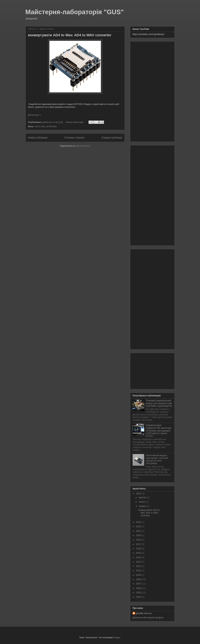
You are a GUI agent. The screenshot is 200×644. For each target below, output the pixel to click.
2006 (139, 588)
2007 (139, 584)
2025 (139, 494)
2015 (139, 553)
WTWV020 (52, 126)
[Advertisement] (152, 91)
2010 (139, 570)
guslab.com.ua (144, 613)
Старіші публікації (112, 138)
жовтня (143, 497)
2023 (139, 526)
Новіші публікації (38, 138)
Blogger (117, 637)
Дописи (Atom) (83, 146)
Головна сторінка (74, 138)
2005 (139, 593)
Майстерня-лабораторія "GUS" (75, 12)
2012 (139, 566)
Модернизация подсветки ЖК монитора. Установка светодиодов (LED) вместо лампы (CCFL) (159, 431)
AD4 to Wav (40, 126)
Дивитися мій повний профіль (148, 618)
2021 (139, 531)
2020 (139, 535)
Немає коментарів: (75, 122)
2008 (139, 579)
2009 (139, 575)
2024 (139, 522)
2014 (139, 557)
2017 (139, 544)
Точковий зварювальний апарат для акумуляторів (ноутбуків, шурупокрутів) (159, 403)
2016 (139, 549)
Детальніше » (35, 115)
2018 (139, 540)
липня (142, 502)
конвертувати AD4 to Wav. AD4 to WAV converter (70, 35)
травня (143, 506)
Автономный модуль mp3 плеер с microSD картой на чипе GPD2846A (157, 459)
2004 (139, 597)
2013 (139, 562)
